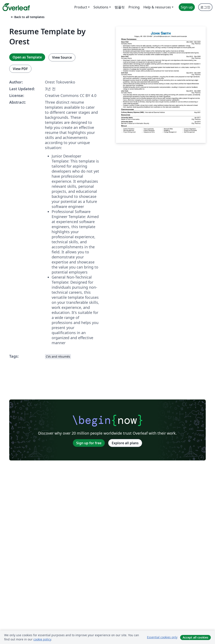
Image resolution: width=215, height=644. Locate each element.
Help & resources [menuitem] (157, 7)
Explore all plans (125, 443)
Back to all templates (27, 17)
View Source (62, 57)
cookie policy (42, 639)
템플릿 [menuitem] (120, 7)
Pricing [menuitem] (134, 7)
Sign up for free (89, 443)
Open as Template (27, 57)
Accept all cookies (195, 637)
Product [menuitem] (81, 7)
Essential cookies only (162, 637)
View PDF (20, 69)
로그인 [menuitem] (205, 7)
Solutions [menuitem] (101, 7)
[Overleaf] (16, 7)
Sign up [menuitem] (187, 7)
